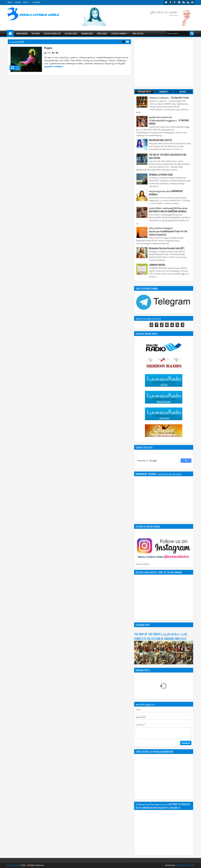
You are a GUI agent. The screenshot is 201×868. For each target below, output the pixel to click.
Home (10, 33)
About (10, 2)
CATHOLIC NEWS (71, 33)
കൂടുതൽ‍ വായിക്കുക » (54, 67)
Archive (183, 92)
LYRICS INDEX (102, 33)
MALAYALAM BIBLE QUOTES (161, 140)
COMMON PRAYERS (157, 265)
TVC (49, 53)
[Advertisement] (164, 63)
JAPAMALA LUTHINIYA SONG (161, 175)
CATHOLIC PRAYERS (119, 33)
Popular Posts (144, 92)
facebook (37, 2)
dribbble (192, 2)
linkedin (188, 2)
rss (184, 2)
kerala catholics (13, 865)
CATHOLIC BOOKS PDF (52, 33)
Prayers (48, 48)
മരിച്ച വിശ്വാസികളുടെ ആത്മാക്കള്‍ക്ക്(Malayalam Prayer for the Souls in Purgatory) (168, 231)
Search (192, 33)
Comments (164, 92)
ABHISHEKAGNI (22, 33)
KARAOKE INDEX (87, 33)
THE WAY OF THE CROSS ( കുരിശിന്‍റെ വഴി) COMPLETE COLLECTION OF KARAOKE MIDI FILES (160, 636)
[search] (157, 461)
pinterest (179, 2)
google (175, 2)
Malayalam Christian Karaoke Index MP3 (167, 248)
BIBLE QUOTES (138, 33)
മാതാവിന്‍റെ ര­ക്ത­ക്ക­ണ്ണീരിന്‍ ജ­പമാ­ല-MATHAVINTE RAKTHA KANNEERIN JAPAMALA (168, 210)
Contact (18, 2)
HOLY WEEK (36, 33)
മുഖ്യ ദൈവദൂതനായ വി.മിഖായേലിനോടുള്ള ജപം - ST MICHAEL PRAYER (169, 120)
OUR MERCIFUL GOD (185, 865)
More (25, 2)
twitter (166, 2)
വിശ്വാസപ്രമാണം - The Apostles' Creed (169, 98)
